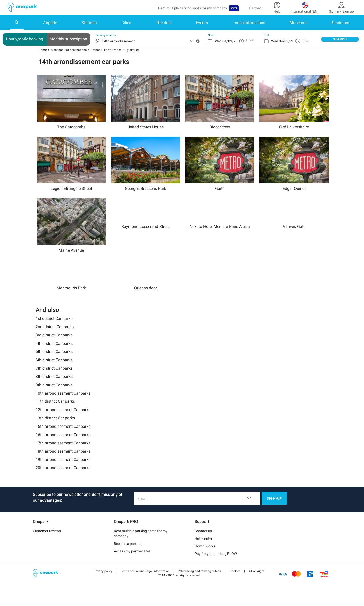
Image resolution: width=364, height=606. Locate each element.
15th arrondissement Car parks (63, 434)
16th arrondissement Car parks (63, 443)
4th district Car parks (54, 351)
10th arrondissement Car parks (63, 401)
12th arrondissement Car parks (63, 418)
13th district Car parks (55, 426)
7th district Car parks (54, 376)
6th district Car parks (54, 368)
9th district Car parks (54, 393)
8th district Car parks (54, 384)
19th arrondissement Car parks (63, 467)
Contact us (203, 539)
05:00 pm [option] (310, 41)
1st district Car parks (54, 326)
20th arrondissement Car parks (63, 476)
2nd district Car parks (55, 335)
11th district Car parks (55, 409)
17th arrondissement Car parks (63, 451)
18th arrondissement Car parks (63, 459)
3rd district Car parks (54, 343)
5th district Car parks (54, 359)
